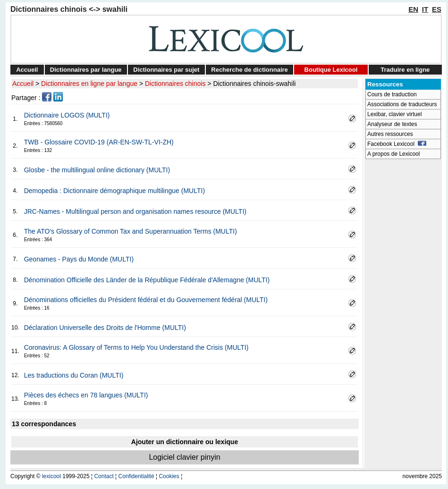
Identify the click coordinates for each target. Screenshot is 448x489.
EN (413, 9)
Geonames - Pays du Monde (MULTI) (79, 259)
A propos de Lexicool (393, 154)
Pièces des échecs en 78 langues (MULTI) (86, 395)
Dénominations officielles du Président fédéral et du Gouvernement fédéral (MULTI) (146, 300)
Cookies (169, 476)
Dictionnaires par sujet (166, 70)
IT (425, 9)
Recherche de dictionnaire (249, 70)
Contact (104, 476)
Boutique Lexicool (331, 70)
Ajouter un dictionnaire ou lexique (185, 442)
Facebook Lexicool (397, 144)
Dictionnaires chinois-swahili (254, 84)
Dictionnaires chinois (175, 84)
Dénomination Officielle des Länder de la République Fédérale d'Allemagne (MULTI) (147, 280)
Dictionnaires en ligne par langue (89, 84)
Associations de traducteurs (402, 104)
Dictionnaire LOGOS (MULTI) (67, 115)
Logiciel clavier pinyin (184, 457)
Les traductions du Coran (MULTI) (74, 375)
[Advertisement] (403, 305)
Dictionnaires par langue (86, 70)
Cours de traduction (392, 94)
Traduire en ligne (405, 70)
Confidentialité (136, 476)
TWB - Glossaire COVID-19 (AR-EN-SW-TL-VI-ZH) (99, 142)
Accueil (27, 70)
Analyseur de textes (392, 124)
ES (437, 9)
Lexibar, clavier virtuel (394, 114)
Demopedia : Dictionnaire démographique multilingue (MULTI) (114, 191)
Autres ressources (390, 134)
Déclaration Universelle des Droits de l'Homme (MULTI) (105, 328)
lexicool (51, 476)
